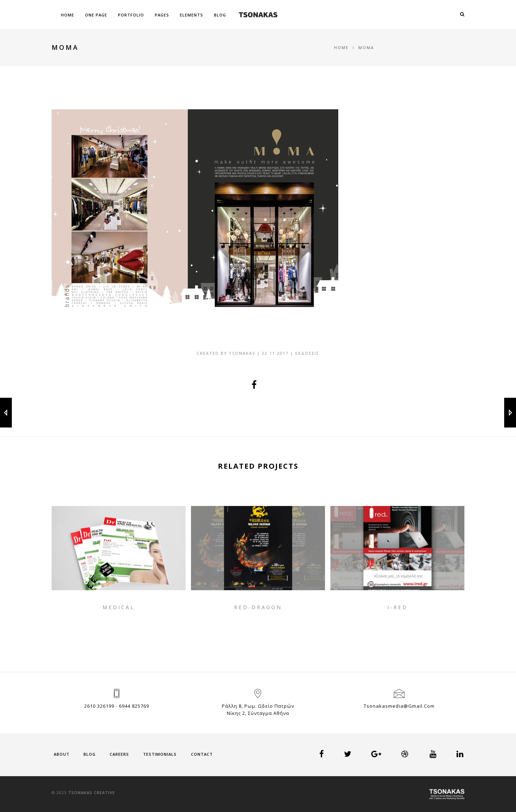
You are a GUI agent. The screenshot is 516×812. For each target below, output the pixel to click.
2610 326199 (99, 706)
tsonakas (242, 353)
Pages (162, 15)
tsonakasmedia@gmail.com (399, 706)
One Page (96, 15)
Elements (192, 15)
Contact (202, 754)
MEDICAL (119, 607)
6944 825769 (134, 706)
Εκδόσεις (307, 353)
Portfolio (131, 15)
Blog (220, 15)
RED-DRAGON (258, 607)
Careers (119, 754)
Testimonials (160, 754)
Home (68, 15)
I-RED (398, 607)
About (62, 754)
